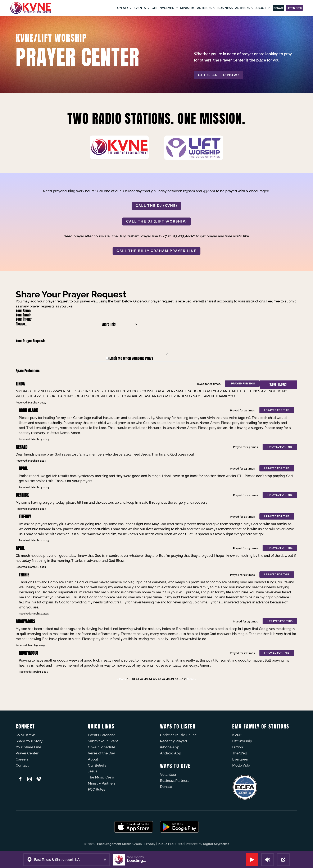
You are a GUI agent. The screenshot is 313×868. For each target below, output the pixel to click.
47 (164, 679)
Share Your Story (29, 741)
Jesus (92, 771)
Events (118, 8)
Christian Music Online (178, 735)
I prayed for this (242, 383)
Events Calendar (101, 735)
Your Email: (23, 315)
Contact (22, 765)
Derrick (22, 495)
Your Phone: (24, 319)
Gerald (22, 447)
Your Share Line (28, 747)
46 (159, 679)
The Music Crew (101, 777)
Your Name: (24, 311)
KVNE (237, 735)
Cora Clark (28, 410)
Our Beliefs (97, 765)
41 (138, 679)
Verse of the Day (101, 753)
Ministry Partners (174, 8)
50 (177, 679)
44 (150, 679)
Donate (262, 8)
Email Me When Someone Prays (131, 358)
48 (168, 679)
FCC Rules (96, 789)
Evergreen (241, 759)
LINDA (20, 384)
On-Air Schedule (102, 747)
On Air (101, 8)
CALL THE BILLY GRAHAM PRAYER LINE (156, 251)
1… (129, 679)
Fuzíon (238, 747)
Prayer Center (27, 753)
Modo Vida (241, 765)
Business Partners (212, 8)
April (23, 468)
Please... (22, 324)
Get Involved (141, 8)
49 (172, 679)
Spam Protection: (28, 371)
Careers (22, 759)
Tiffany (25, 517)
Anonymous (25, 621)
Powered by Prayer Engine (31, 687)
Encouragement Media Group (119, 844)
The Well (240, 753)
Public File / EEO (171, 844)
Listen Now (288, 8)
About (239, 8)
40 (133, 679)
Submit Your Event (103, 741)
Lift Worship (242, 741)
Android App (171, 753)
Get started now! (219, 75)
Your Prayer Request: (30, 341)
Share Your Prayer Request (71, 294)
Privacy (150, 844)
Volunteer (168, 775)
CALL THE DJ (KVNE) (156, 206)
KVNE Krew (25, 735)
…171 (183, 679)
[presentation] (121, 371)
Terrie (24, 575)
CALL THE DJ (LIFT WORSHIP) (156, 221)
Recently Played (174, 741)
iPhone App (170, 747)
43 (146, 679)
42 (142, 679)
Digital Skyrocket (216, 844)
